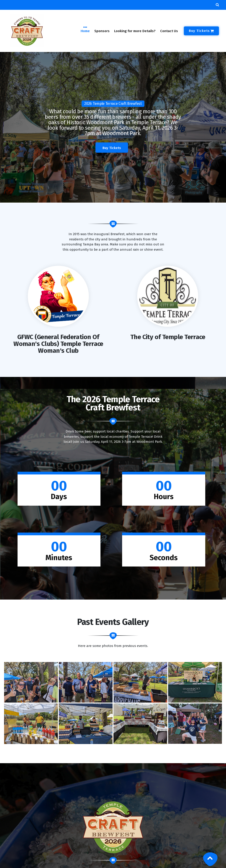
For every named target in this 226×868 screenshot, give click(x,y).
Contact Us (169, 31)
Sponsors (102, 31)
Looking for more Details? (135, 31)
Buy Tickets (201, 31)
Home (85, 31)
